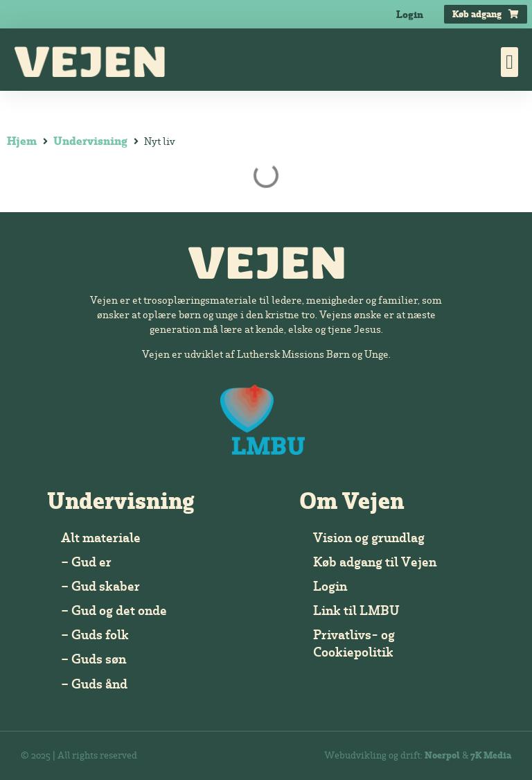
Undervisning (90, 141)
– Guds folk (95, 634)
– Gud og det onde (114, 610)
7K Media (491, 755)
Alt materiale (101, 537)
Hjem (22, 141)
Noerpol (442, 755)
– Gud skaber (100, 586)
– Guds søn (94, 659)
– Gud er (86, 562)
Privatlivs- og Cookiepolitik (354, 643)
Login (410, 15)
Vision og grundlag (369, 537)
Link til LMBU (356, 610)
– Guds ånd (94, 684)
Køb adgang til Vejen (375, 562)
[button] (509, 62)
